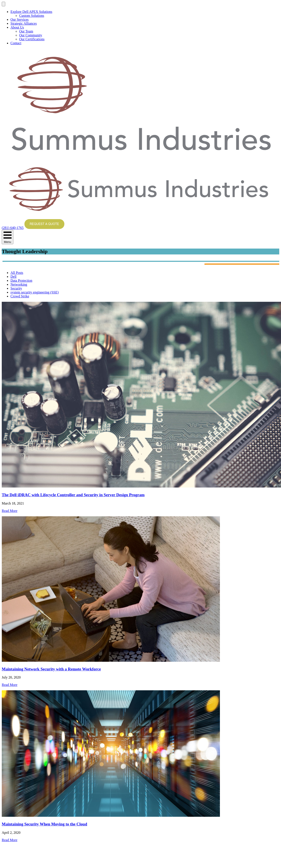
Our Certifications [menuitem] (32, 39)
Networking (19, 284)
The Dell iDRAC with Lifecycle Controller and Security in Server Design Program (73, 495)
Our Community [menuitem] (31, 35)
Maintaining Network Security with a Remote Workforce (51, 669)
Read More (10, 511)
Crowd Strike (20, 296)
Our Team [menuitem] (26, 31)
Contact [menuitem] (16, 43)
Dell (14, 277)
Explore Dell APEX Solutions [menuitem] (31, 12)
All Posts (17, 273)
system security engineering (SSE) (35, 292)
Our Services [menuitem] (20, 20)
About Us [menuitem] (17, 27)
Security (16, 288)
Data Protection (21, 281)
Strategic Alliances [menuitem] (24, 23)
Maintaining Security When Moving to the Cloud (44, 824)
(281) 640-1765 (13, 228)
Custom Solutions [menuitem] (32, 16)
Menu (8, 237)
